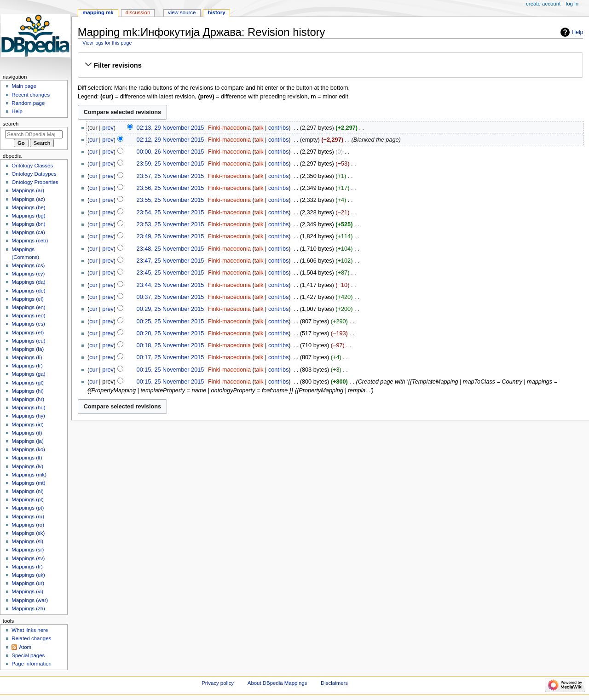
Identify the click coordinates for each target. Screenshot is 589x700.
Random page (28, 103)
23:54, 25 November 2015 (170, 212)
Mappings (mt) (28, 483)
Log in (572, 4)
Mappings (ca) (28, 232)
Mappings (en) (28, 307)
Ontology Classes (32, 166)
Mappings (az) (28, 199)
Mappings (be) (28, 207)
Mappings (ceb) (30, 241)
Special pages (28, 655)
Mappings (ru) (28, 516)
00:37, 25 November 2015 (170, 297)
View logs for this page (107, 43)
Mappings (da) (28, 282)
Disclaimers (334, 683)
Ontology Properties (35, 182)
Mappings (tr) (27, 567)
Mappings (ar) (28, 190)
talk (259, 128)
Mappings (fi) (27, 357)
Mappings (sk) (28, 533)
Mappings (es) (28, 324)
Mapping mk (98, 12)
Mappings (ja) (27, 441)
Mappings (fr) (27, 366)
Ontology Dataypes (34, 174)
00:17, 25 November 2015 (170, 357)
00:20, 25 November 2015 (170, 333)
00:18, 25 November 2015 (170, 345)
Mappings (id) (27, 425)
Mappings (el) (27, 299)
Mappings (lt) (27, 458)
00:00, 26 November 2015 (170, 152)
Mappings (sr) (28, 550)
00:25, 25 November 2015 (170, 321)
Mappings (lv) (27, 466)
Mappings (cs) (28, 265)
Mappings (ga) (28, 374)
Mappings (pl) (27, 499)
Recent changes (31, 95)
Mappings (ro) (28, 525)
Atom (25, 647)
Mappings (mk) (29, 475)
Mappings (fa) (28, 349)
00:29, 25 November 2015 (170, 309)
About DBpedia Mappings (277, 683)
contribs (278, 128)
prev (108, 128)
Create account (543, 4)
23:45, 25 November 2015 (170, 273)
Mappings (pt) (28, 508)
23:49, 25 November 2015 (170, 236)
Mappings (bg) (28, 216)
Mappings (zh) (28, 608)
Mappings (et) (28, 333)
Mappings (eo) (28, 316)
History (216, 12)
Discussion (138, 12)
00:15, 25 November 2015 (170, 370)
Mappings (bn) (28, 224)
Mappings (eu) (28, 341)
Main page (24, 86)
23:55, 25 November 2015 (170, 200)
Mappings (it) (27, 433)
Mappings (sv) (28, 558)
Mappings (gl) (27, 383)
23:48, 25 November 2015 (170, 249)
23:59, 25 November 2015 (170, 164)
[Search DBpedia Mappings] (34, 134)
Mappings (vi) (27, 591)
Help (578, 32)
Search (11, 124)
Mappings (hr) (28, 399)
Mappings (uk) (28, 575)
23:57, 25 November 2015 (170, 176)
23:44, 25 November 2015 (170, 285)
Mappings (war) (30, 600)
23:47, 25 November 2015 (170, 261)
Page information (32, 664)
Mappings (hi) (27, 391)
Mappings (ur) (28, 583)
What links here (30, 630)
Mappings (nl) (27, 491)
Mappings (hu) (28, 407)
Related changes (31, 638)
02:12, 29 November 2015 (170, 140)
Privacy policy (218, 683)
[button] (330, 65)
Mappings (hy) (28, 416)
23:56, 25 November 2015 (170, 188)
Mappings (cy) (28, 274)
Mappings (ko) (28, 449)
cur (93, 140)
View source (182, 12)
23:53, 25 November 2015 (170, 224)
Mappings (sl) (27, 541)
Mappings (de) (28, 291)
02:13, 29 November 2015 (170, 128)
